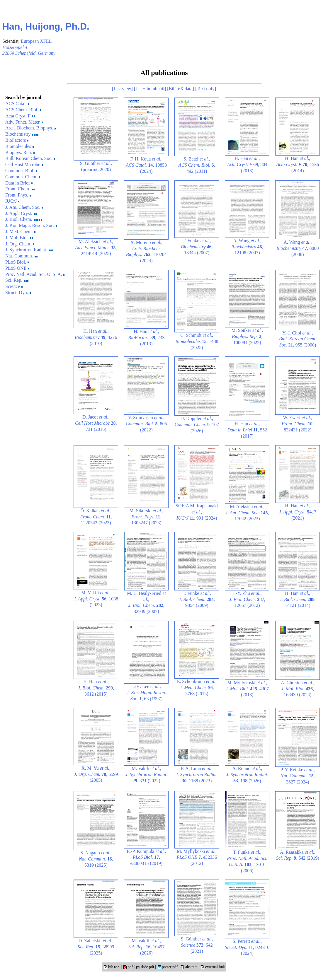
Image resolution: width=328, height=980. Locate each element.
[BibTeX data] (181, 89)
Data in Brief (19, 183)
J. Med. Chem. (20, 232)
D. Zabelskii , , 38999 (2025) (96, 947)
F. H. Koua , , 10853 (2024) (146, 165)
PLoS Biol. (17, 262)
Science (14, 286)
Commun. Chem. (23, 177)
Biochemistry (22, 134)
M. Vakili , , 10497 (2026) (146, 947)
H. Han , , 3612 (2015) (96, 688)
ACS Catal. (17, 104)
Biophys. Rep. (20, 152)
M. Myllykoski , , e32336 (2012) (197, 857)
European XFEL (36, 41)
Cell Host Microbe (24, 164)
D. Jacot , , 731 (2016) (96, 423)
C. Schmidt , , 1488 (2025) (197, 341)
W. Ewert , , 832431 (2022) (298, 424)
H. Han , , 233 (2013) (146, 338)
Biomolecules (19, 146)
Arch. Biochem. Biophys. (30, 128)
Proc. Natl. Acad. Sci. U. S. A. (35, 274)
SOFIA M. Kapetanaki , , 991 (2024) (197, 512)
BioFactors (17, 140)
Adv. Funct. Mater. (24, 122)
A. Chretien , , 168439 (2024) (298, 689)
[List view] (122, 89)
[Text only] (206, 89)
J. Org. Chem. (20, 244)
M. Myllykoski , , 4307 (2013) (247, 689)
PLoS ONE (17, 268)
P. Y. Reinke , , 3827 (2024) (298, 776)
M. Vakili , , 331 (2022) (146, 775)
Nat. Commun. (21, 256)
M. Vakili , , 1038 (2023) (96, 599)
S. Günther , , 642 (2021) (197, 945)
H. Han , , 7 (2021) (298, 512)
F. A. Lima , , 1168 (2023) (197, 775)
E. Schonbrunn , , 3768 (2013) (197, 688)
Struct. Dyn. (18, 292)
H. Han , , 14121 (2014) (298, 599)
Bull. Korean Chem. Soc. (30, 158)
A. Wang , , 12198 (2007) (247, 247)
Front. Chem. (20, 189)
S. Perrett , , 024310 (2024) (247, 947)
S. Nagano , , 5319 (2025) (96, 859)
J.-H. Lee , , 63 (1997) (146, 693)
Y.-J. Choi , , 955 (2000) (298, 339)
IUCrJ (12, 201)
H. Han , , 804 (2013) (247, 164)
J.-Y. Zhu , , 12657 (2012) (247, 599)
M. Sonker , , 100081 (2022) (247, 336)
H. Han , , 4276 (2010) (96, 337)
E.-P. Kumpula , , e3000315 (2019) (146, 857)
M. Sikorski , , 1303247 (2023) (147, 517)
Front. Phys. (18, 195)
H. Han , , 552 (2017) (247, 430)
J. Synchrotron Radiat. (29, 250)
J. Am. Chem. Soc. (24, 207)
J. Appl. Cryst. (21, 213)
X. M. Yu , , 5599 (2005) (96, 774)
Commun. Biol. (21, 171)
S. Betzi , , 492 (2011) (197, 165)
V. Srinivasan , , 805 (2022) (146, 424)
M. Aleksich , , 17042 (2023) (247, 513)
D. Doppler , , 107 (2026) (197, 425)
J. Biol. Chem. (24, 219)
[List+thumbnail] (150, 89)
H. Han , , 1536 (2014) (298, 164)
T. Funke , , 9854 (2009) (197, 599)
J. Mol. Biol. (19, 238)
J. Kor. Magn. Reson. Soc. (31, 225)
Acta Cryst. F (20, 116)
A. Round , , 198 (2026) (247, 775)
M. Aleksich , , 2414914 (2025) (96, 248)
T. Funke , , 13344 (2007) (197, 247)
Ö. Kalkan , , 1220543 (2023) (96, 517)
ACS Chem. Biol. (23, 110)
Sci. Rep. (17, 280)
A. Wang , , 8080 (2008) (298, 248)
